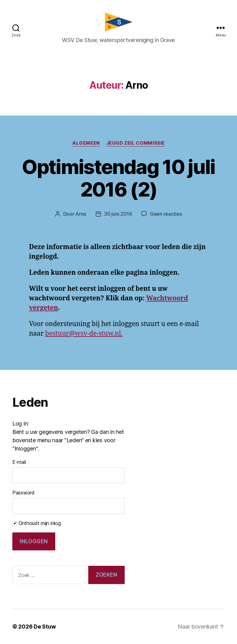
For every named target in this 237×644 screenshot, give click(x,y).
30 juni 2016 (118, 214)
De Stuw (45, 627)
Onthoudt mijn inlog (37, 523)
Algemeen (86, 143)
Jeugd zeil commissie (135, 143)
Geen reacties (166, 214)
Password (23, 493)
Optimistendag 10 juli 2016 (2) (118, 178)
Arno (81, 214)
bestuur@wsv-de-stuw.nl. (84, 334)
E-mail (19, 462)
